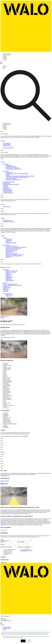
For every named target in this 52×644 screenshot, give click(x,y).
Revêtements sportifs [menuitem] (8, 190)
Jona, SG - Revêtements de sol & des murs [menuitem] (12, 285)
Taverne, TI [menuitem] (6, 289)
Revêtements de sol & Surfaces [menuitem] (13, 168)
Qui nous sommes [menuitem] (7, 627)
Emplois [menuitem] (5, 238)
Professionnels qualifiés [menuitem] (11, 243)
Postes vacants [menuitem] (9, 239)
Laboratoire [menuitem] (6, 187)
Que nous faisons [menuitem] (7, 628)
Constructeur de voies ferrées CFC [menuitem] (13, 249)
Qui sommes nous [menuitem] (7, 143)
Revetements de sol (5, 316)
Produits (2, 318)
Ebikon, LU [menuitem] (8, 273)
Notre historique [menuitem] (7, 144)
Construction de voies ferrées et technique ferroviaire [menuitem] (17, 177)
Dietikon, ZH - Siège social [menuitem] (12, 271)
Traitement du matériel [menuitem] (8, 193)
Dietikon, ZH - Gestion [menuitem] (11, 272)
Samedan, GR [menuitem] (6, 286)
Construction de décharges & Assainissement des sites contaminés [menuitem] (20, 176)
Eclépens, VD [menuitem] (9, 274)
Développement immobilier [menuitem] (9, 182)
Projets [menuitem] (5, 629)
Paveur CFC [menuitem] (8, 257)
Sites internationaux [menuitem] (7, 294)
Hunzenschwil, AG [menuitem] (10, 281)
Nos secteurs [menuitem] (6, 164)
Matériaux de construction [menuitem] (9, 222)
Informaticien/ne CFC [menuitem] (11, 251)
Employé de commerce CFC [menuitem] (12, 250)
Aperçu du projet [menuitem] (7, 207)
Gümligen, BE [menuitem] (9, 279)
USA (4, 67)
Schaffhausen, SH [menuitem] (7, 288)
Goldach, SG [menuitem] (9, 278)
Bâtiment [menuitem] (8, 175)
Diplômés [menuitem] (8, 241)
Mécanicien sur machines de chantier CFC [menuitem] (15, 255)
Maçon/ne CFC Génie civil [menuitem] (12, 253)
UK (4, 68)
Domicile (3, 625)
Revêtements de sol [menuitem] (7, 189)
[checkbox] (9, 552)
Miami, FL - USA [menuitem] (10, 295)
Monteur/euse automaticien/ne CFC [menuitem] (13, 256)
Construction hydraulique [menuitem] (11, 178)
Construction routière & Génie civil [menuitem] (13, 180)
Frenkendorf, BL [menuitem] (9, 277)
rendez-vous (8, 436)
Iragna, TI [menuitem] (5, 283)
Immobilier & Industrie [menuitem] (11, 166)
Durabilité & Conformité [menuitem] (8, 148)
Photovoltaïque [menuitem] (6, 188)
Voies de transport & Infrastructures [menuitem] (13, 169)
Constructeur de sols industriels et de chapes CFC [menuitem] (16, 247)
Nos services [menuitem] (6, 171)
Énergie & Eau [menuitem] (9, 165)
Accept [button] (23, 641)
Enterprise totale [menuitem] (7, 183)
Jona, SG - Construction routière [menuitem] (10, 284)
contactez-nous (20, 524)
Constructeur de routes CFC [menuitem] (12, 246)
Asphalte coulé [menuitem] (9, 172)
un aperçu (45, 521)
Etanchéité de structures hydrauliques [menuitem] (11, 184)
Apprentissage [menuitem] (9, 240)
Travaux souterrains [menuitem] (7, 192)
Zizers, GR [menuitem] (6, 291)
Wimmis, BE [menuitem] (6, 290)
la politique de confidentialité (25, 550)
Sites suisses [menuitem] (6, 270)
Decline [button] (29, 641)
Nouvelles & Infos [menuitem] (7, 146)
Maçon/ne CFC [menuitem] (9, 252)
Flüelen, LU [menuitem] (8, 276)
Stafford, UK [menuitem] (9, 296)
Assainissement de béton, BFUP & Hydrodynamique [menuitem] (17, 174)
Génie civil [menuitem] (6, 185)
